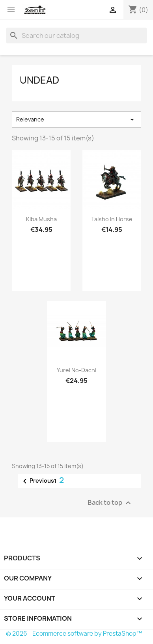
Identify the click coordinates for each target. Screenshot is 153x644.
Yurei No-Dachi (76, 370)
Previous (37, 481)
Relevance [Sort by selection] (76, 119)
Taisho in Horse (112, 219)
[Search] (76, 35)
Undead (39, 80)
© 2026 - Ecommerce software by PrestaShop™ (74, 634)
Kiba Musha (41, 219)
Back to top (110, 503)
